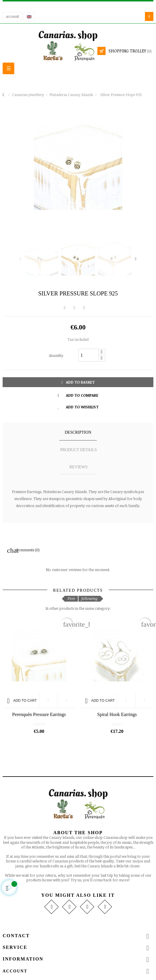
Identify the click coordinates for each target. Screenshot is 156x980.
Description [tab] (78, 432)
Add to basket (78, 382)
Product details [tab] (78, 450)
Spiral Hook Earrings (117, 714)
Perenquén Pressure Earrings (39, 714)
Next (136, 259)
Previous (20, 259)
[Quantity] (88, 355)
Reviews (78, 467)
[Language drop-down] (29, 17)
